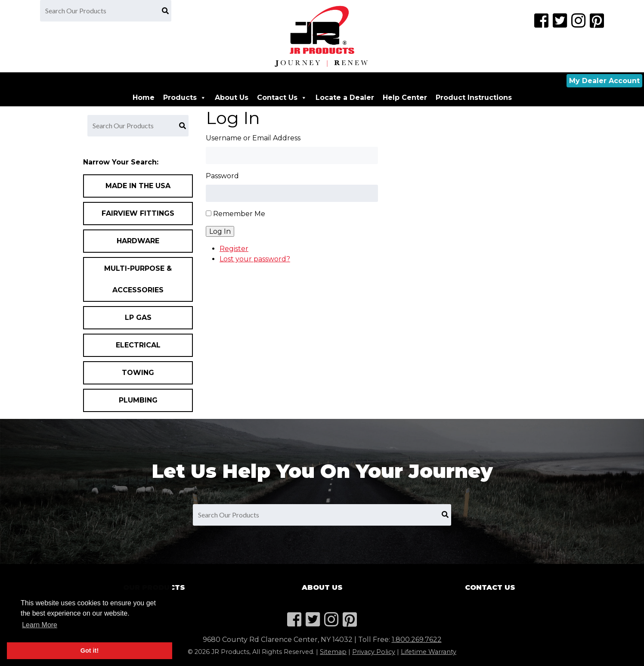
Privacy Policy (374, 652)
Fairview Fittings (138, 213)
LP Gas (138, 318)
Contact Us (282, 98)
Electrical (138, 345)
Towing (138, 373)
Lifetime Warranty (429, 652)
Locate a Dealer (345, 98)
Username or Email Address (253, 138)
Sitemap (333, 652)
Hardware (138, 241)
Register (234, 249)
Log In (220, 231)
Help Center (405, 98)
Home (144, 98)
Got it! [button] (90, 651)
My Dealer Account (604, 81)
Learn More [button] (40, 625)
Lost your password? (255, 259)
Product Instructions (474, 98)
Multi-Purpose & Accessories (138, 279)
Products (185, 98)
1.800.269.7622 (417, 640)
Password (222, 176)
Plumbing (138, 400)
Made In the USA (138, 186)
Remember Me (239, 214)
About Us (232, 98)
